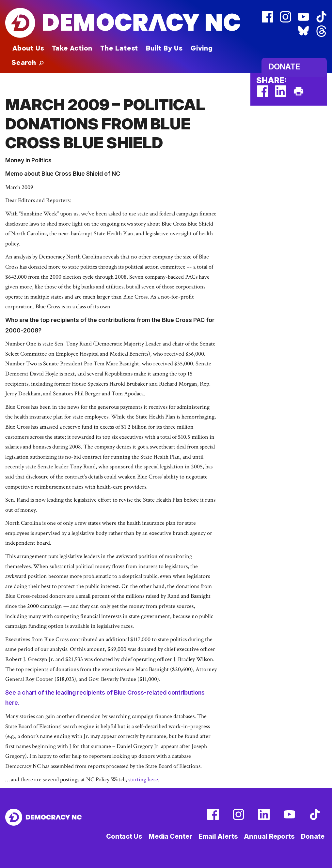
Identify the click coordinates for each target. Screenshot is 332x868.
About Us (28, 48)
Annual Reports (269, 836)
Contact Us (124, 836)
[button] (28, 63)
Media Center (170, 836)
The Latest (119, 48)
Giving (202, 48)
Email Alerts (218, 836)
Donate (284, 67)
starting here (143, 780)
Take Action (72, 48)
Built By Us (164, 48)
